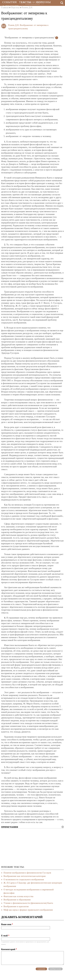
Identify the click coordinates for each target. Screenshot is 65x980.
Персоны (43, 2)
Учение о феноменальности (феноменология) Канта (28, 903)
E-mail (5, 936)
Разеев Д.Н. (14, 25)
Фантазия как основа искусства (18, 896)
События (10, 2)
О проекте (11, 6)
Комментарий (9, 949)
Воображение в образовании (17, 900)
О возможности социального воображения (24, 879)
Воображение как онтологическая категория (25, 876)
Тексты (25, 2)
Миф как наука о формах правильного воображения (28, 910)
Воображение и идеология (16, 906)
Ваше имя (7, 924)
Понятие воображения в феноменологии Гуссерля (27, 873)
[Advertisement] (32, 847)
